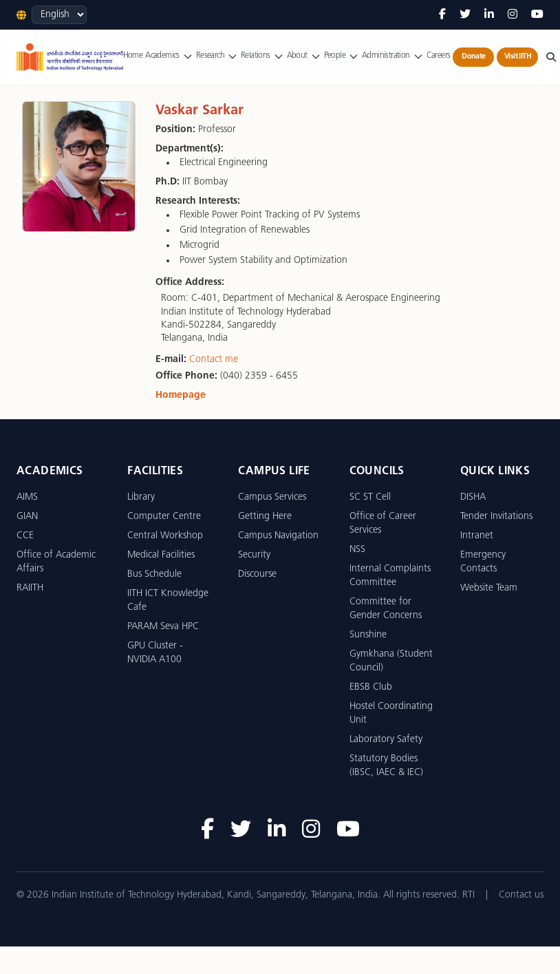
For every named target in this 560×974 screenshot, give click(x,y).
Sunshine (368, 635)
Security (254, 555)
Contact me (214, 360)
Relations (262, 56)
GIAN (27, 517)
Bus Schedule (154, 574)
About (304, 56)
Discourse (257, 574)
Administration (393, 56)
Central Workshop (165, 536)
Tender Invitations (496, 517)
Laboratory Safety (386, 740)
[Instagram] (513, 15)
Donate (473, 57)
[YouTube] (537, 15)
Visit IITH (518, 57)
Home (133, 56)
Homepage (181, 395)
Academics (169, 56)
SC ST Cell (370, 497)
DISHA (473, 497)
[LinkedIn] (489, 15)
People (342, 56)
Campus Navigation (278, 536)
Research (217, 56)
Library (141, 497)
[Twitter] (465, 15)
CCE (25, 536)
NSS (357, 550)
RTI (469, 895)
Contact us (521, 895)
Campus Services (272, 497)
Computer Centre (164, 517)
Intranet (477, 536)
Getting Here (265, 517)
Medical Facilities (161, 555)
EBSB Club (371, 687)
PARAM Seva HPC (163, 627)
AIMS (27, 497)
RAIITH (30, 588)
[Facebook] (442, 15)
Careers (439, 56)
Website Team (489, 588)
